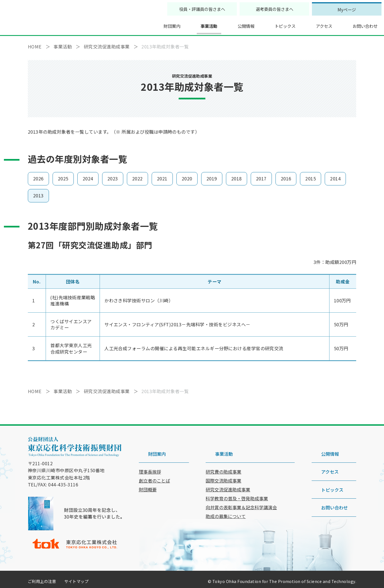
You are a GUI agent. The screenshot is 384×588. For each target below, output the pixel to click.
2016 (286, 175)
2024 (88, 175)
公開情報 (235, 24)
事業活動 (197, 24)
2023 (113, 175)
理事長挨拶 (150, 459)
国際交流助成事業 (223, 467)
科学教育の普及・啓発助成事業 (237, 485)
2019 (212, 175)
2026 (38, 175)
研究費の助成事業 (223, 459)
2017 (261, 175)
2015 (311, 175)
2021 (162, 175)
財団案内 (159, 24)
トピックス (276, 24)
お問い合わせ (358, 24)
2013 (38, 192)
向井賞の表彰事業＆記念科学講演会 (241, 494)
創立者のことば (154, 467)
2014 (335, 175)
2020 (187, 175)
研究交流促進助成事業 (228, 476)
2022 (137, 175)
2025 (63, 175)
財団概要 (148, 476)
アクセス (316, 24)
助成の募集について (226, 503)
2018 (237, 175)
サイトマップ (76, 578)
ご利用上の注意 (42, 578)
